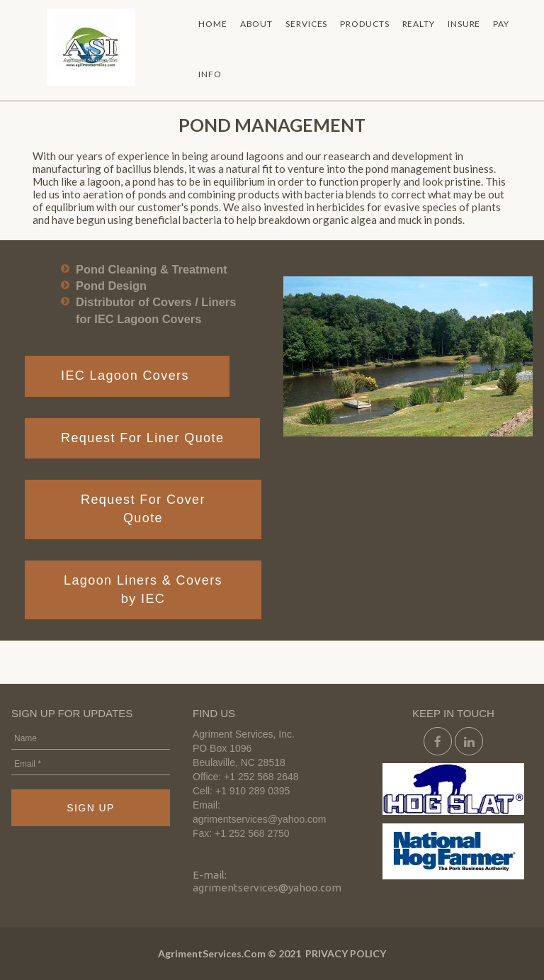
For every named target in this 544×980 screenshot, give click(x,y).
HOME (213, 24)
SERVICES (306, 24)
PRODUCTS (364, 24)
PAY (501, 24)
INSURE (464, 24)
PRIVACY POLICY (346, 953)
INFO (210, 74)
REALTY (419, 24)
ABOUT (257, 24)
